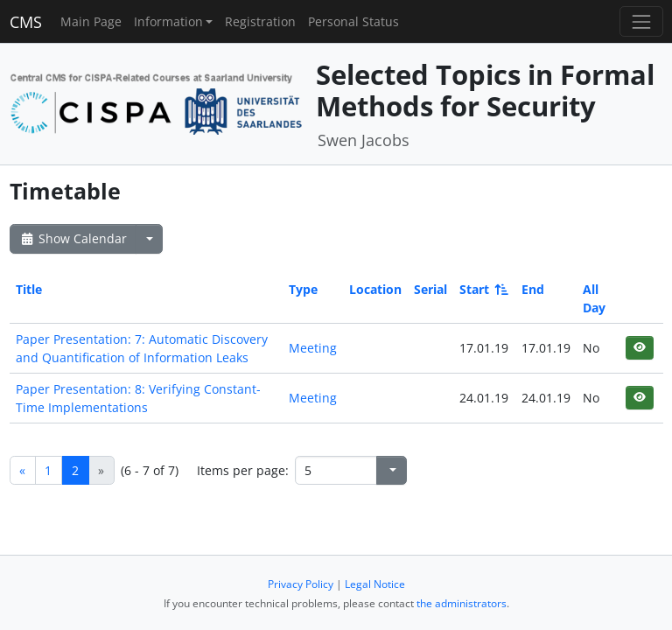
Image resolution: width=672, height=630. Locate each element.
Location (375, 289)
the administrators (462, 603)
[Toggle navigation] (641, 21)
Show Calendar (73, 238)
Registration (260, 21)
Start (483, 289)
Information (168, 21)
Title (29, 289)
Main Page (91, 21)
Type (303, 289)
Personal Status (353, 21)
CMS (26, 22)
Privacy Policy (301, 584)
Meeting (313, 348)
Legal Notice (375, 584)
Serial (430, 289)
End (533, 289)
